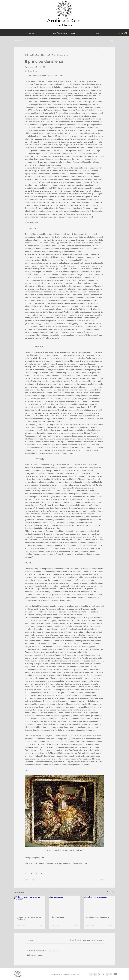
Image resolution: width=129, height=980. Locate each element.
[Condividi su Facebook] (26, 873)
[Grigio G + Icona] (111, 974)
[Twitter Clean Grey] (95, 974)
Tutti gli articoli (19, 40)
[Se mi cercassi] (65, 905)
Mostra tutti (111, 892)
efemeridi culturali (64, 25)
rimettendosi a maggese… (98, 917)
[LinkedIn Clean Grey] (107, 974)
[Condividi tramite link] (42, 873)
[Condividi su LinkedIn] (36, 873)
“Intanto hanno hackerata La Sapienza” (29, 918)
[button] (112, 40)
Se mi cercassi (58, 917)
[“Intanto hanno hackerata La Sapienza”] (30, 905)
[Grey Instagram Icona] (103, 974)
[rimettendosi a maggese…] (99, 905)
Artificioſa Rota (64, 20)
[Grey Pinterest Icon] (99, 974)
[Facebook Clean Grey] (91, 974)
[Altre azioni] (103, 55)
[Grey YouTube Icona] (115, 974)
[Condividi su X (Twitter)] (31, 873)
